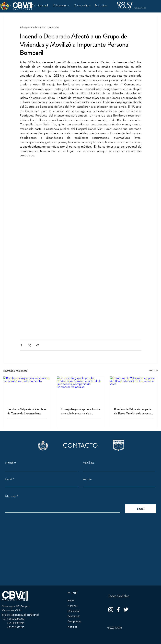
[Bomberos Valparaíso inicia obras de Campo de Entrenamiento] (27, 390)
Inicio (71, 600)
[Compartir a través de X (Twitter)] (29, 345)
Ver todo (153, 370)
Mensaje (11, 496)
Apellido (88, 463)
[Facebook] (118, 609)
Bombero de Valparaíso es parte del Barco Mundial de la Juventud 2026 (133, 411)
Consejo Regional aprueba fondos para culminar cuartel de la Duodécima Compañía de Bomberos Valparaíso (80, 411)
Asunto (87, 479)
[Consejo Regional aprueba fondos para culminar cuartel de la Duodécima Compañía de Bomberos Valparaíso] (81, 390)
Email (9, 479)
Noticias (72, 627)
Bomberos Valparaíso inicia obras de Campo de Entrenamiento (27, 411)
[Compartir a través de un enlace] (37, 345)
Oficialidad (74, 611)
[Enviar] (141, 509)
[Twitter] (126, 609)
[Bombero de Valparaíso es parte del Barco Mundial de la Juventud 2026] (134, 390)
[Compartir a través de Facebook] (21, 345)
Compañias (74, 621)
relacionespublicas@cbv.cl (24, 615)
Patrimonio (74, 616)
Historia (72, 606)
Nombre (11, 463)
